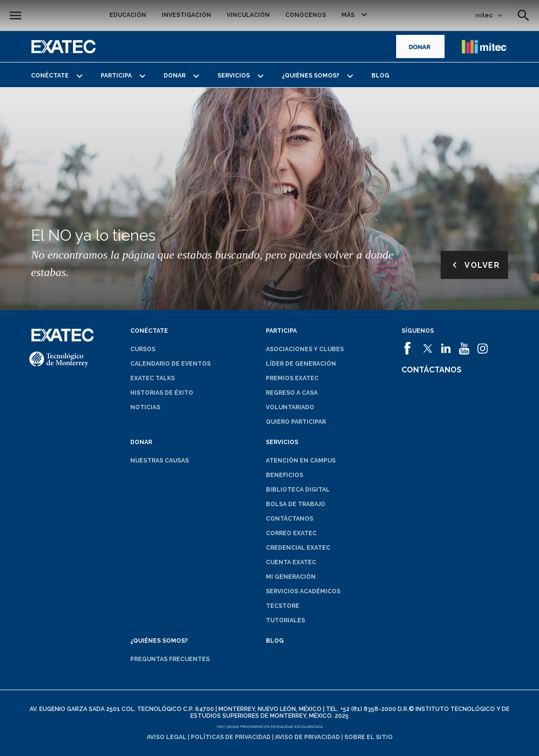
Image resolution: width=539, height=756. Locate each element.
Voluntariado (290, 407)
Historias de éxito (162, 393)
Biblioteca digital (298, 490)
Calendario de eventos (170, 364)
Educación (128, 15)
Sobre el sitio (369, 737)
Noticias (145, 407)
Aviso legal (167, 737)
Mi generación (291, 577)
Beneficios (285, 475)
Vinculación (248, 15)
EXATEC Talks (153, 378)
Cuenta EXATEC (291, 562)
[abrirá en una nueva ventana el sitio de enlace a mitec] (484, 46)
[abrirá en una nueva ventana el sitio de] (420, 46)
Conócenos (306, 15)
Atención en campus (301, 461)
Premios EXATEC (292, 378)
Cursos (143, 349)
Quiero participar (296, 422)
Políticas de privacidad (231, 737)
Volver (474, 265)
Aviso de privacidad (308, 737)
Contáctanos (290, 519)
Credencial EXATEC (298, 548)
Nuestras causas (160, 461)
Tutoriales (285, 620)
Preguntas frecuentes (170, 659)
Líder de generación (301, 364)
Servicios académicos (303, 591)
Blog (380, 76)
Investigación (186, 15)
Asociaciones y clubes (305, 349)
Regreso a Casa (292, 393)
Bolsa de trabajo (296, 504)
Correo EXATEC (291, 533)
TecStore (283, 606)
